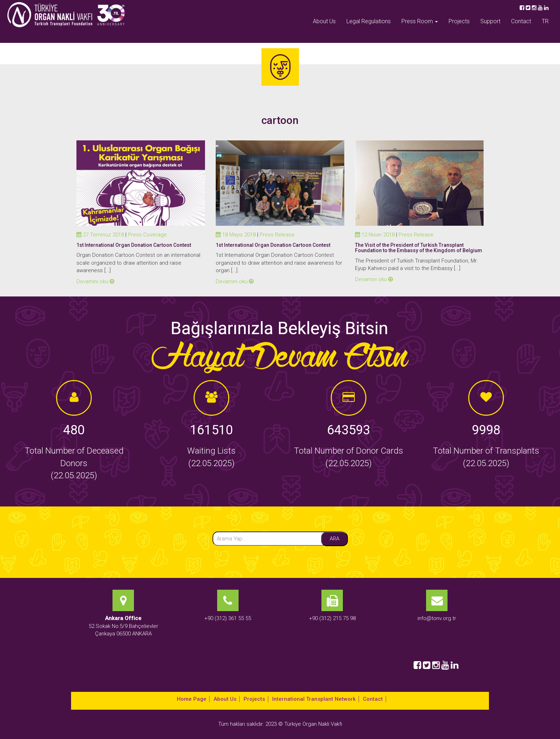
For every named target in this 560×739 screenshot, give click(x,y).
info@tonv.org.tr (437, 618)
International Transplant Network (314, 699)
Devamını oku (95, 281)
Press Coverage (147, 235)
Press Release (277, 235)
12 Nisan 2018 (375, 235)
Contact (521, 21)
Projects (459, 21)
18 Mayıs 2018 (236, 235)
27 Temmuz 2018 (100, 235)
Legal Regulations (369, 21)
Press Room (420, 21)
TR (545, 21)
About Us (324, 21)
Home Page (192, 699)
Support (490, 21)
